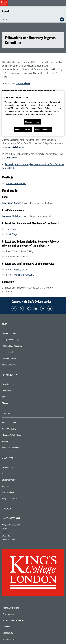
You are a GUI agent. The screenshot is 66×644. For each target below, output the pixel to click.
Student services (19, 423)
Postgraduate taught (21, 340)
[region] (33, 113)
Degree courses (19, 334)
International (18, 353)
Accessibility (17, 633)
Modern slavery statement (22, 620)
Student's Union (19, 481)
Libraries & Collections (22, 436)
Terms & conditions (20, 608)
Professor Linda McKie (17, 270)
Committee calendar (16, 184)
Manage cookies (18, 639)
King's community (20, 499)
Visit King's (17, 487)
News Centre (18, 468)
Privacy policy (17, 614)
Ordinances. (11, 158)
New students (18, 385)
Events (15, 474)
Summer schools (19, 359)
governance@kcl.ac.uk (13, 147)
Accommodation (19, 430)
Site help (15, 627)
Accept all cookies (43, 129)
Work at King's (18, 493)
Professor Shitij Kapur (12, 216)
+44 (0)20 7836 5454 (11, 518)
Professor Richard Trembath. (20, 275)
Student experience (20, 365)
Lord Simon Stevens (11, 203)
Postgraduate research (22, 347)
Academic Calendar (21, 448)
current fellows (23, 84)
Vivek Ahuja (12, 235)
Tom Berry (11, 229)
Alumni (15, 404)
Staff (14, 397)
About (6, 11)
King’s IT (16, 442)
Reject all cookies (23, 129)
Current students (20, 391)
